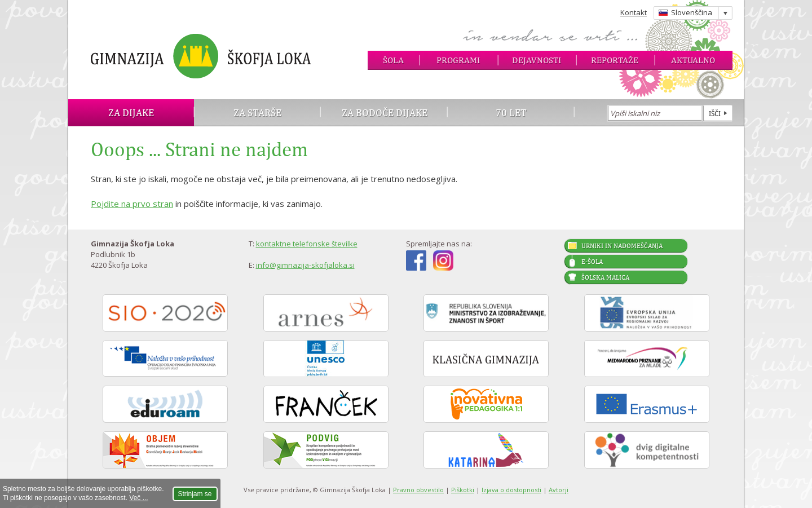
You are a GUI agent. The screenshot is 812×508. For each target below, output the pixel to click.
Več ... (138, 498)
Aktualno (693, 60)
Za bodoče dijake (385, 112)
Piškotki (463, 490)
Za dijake (131, 112)
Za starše (257, 112)
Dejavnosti (537, 60)
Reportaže (615, 60)
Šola (393, 60)
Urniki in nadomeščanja (622, 246)
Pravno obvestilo (418, 490)
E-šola (592, 262)
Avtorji (559, 490)
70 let (511, 112)
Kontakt (634, 12)
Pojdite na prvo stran (132, 204)
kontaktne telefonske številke (307, 244)
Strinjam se (195, 494)
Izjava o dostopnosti (511, 490)
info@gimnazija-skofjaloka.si (305, 265)
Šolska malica (605, 277)
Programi (458, 60)
